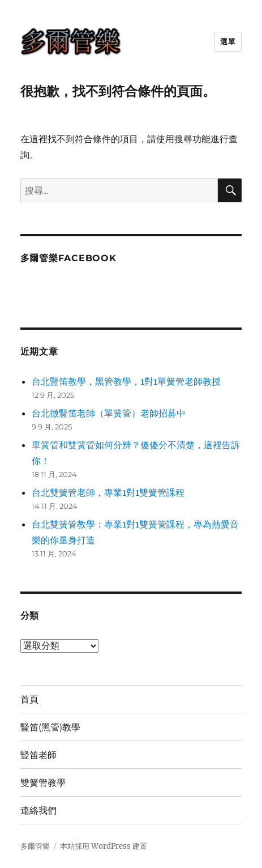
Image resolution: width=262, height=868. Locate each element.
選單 (228, 41)
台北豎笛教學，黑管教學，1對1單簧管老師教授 (126, 381)
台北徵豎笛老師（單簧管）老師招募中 (109, 413)
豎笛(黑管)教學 (50, 727)
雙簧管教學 (43, 783)
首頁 (29, 699)
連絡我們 (38, 810)
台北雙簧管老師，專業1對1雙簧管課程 (108, 492)
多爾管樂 (35, 846)
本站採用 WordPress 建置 (104, 846)
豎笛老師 (38, 755)
